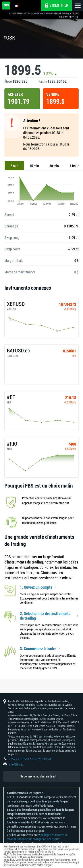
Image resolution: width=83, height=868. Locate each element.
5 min (14, 166)
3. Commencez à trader (38, 649)
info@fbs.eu (16, 764)
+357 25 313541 (41, 759)
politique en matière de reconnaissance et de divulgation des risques (37, 837)
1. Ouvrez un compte (36, 587)
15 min (34, 166)
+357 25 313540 (19, 759)
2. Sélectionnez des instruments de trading (45, 616)
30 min (54, 166)
